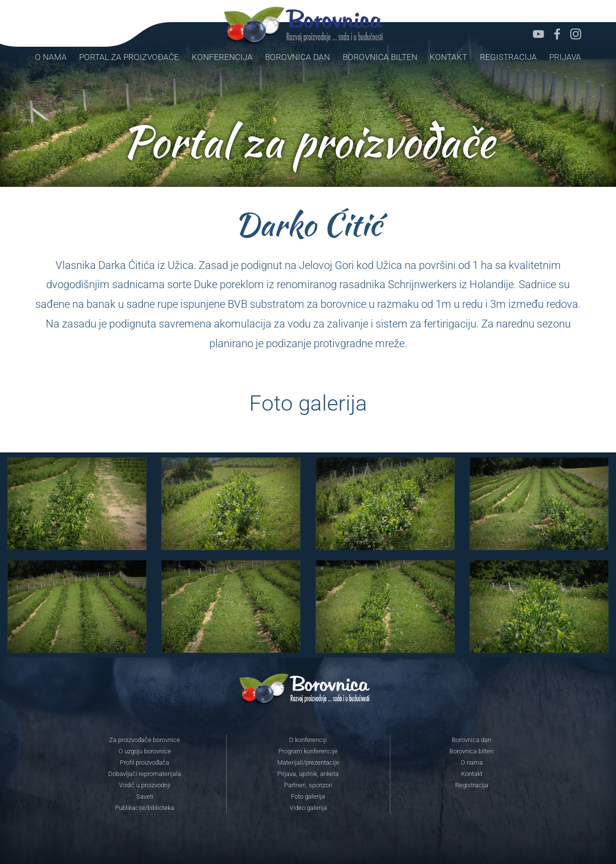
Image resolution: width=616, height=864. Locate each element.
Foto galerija (308, 797)
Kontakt (448, 57)
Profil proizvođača (145, 763)
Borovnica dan (297, 57)
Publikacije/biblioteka (145, 808)
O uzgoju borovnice (145, 751)
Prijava (565, 57)
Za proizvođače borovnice (145, 740)
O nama (51, 57)
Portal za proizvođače (129, 57)
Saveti (145, 797)
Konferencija (222, 57)
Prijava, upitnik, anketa (308, 774)
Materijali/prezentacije (308, 763)
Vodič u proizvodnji (145, 785)
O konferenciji (308, 740)
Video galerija (308, 808)
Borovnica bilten (380, 57)
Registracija (508, 57)
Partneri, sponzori (308, 785)
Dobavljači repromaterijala (145, 774)
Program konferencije (308, 751)
